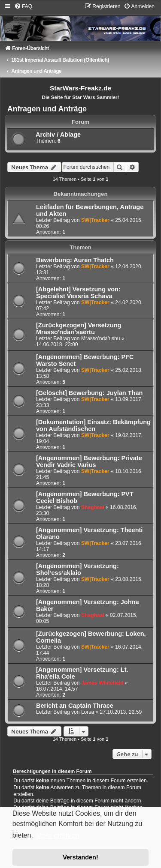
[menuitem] (23, 6)
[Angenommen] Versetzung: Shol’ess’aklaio (77, 569)
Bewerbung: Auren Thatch (75, 260)
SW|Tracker (95, 220)
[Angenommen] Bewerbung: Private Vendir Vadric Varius (89, 461)
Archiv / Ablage (58, 135)
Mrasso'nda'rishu (101, 338)
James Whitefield (102, 683)
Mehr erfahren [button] (58, 836)
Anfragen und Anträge (47, 109)
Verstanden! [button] (80, 857)
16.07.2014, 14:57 (57, 689)
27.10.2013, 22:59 (121, 712)
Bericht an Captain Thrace (75, 706)
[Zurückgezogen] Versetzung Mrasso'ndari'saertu (79, 329)
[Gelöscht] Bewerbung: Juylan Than (89, 393)
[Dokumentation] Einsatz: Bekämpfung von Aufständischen (93, 425)
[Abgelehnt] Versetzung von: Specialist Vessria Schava (78, 293)
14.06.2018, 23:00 (57, 344)
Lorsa (88, 712)
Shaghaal (93, 507)
